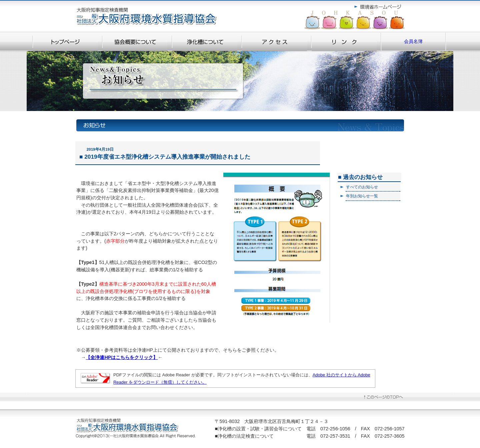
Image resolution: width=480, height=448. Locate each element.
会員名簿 (410, 41)
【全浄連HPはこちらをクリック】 (122, 357)
